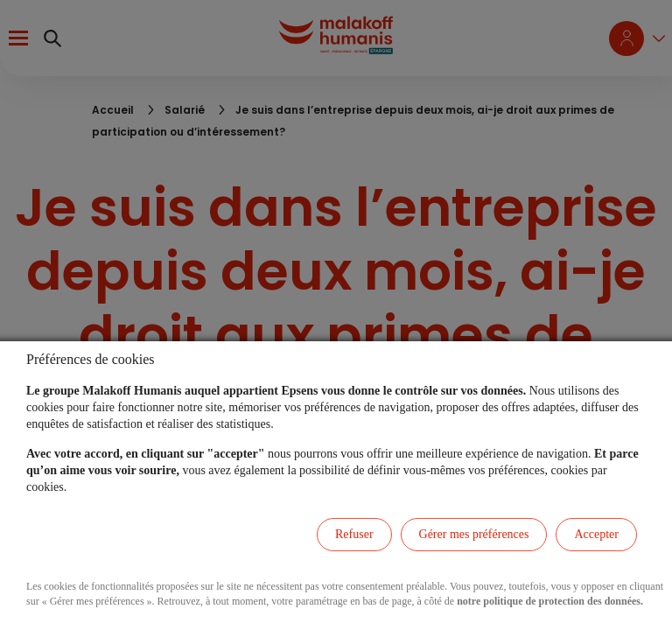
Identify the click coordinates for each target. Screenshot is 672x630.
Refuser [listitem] (354, 534)
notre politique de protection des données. (550, 601)
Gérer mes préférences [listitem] (474, 534)
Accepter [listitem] (596, 534)
